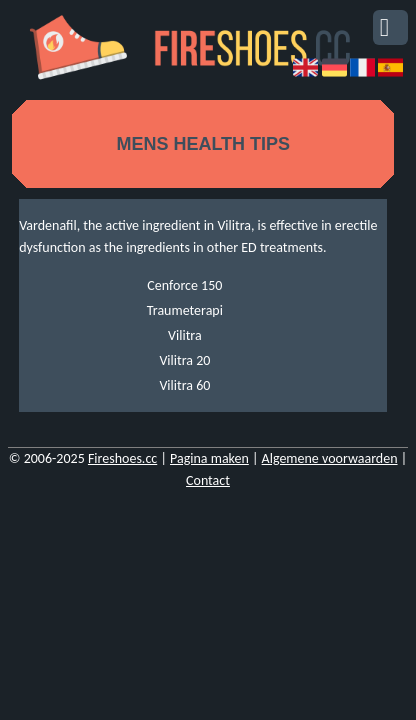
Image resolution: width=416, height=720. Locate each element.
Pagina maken (209, 458)
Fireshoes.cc (122, 458)
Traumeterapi (185, 310)
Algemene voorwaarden (330, 458)
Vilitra (185, 335)
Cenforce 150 (184, 285)
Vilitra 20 (184, 360)
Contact (208, 480)
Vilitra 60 (184, 385)
